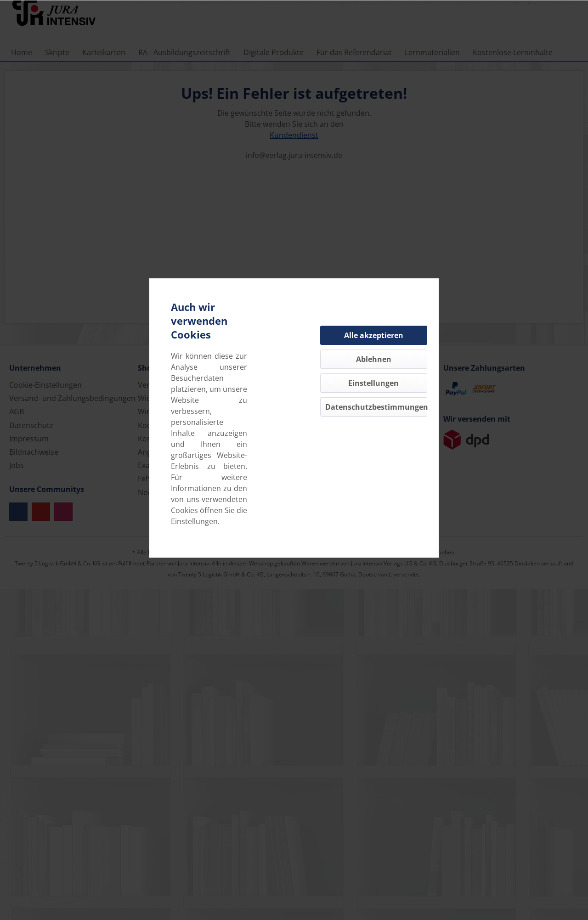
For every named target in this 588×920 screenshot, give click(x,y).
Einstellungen (373, 383)
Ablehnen (374, 359)
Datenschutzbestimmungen (376, 407)
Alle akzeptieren (374, 335)
